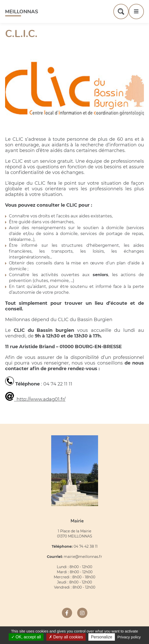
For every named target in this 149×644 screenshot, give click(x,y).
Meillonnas (22, 12)
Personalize (102, 637)
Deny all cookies (66, 637)
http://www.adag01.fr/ (35, 399)
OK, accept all (26, 637)
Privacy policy (129, 637)
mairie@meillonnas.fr (83, 557)
